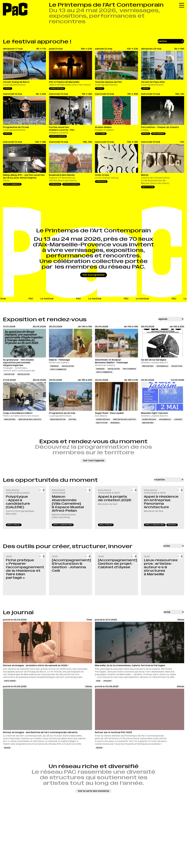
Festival (72, 419)
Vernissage (55, 184)
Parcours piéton (58, 419)
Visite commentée (12, 184)
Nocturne (101, 134)
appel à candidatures (63, 525)
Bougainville (162, 366)
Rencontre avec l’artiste (30, 419)
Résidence (115, 423)
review (7, 748)
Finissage (54, 366)
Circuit (8, 88)
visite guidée (10, 681)
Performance (158, 134)
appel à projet (14, 525)
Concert (178, 419)
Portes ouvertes (58, 136)
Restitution (148, 187)
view (98, 681)
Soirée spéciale (57, 88)
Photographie (129, 369)
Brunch (146, 134)
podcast (108, 681)
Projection (177, 366)
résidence (172, 525)
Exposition (9, 374)
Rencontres (148, 366)
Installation (24, 374)
